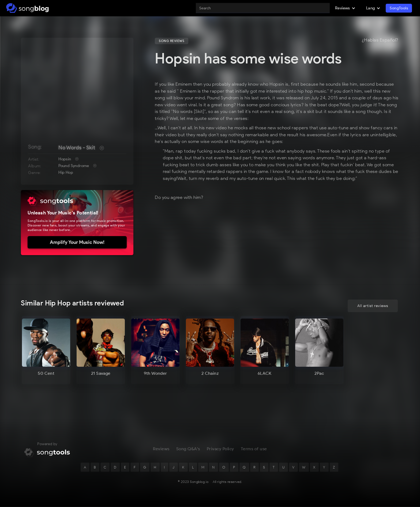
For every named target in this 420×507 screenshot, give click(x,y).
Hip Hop (66, 172)
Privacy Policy (220, 449)
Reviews (161, 449)
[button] (345, 8)
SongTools (399, 8)
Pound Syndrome (74, 166)
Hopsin (65, 159)
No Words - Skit (77, 147)
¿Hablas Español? (380, 40)
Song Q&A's (188, 449)
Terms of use (254, 449)
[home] (27, 8)
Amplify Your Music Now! (77, 242)
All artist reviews (373, 306)
